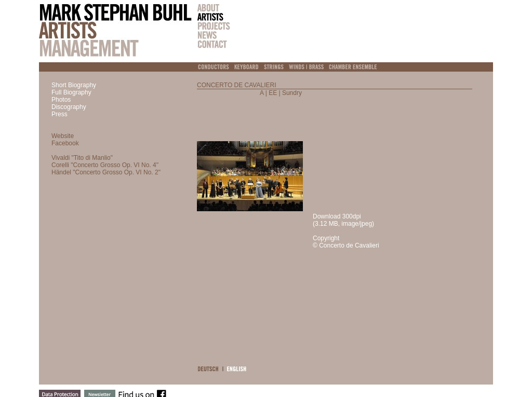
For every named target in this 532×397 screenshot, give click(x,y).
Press (59, 114)
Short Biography (74, 85)
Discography (69, 107)
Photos (61, 100)
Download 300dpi (337, 216)
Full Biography (71, 92)
